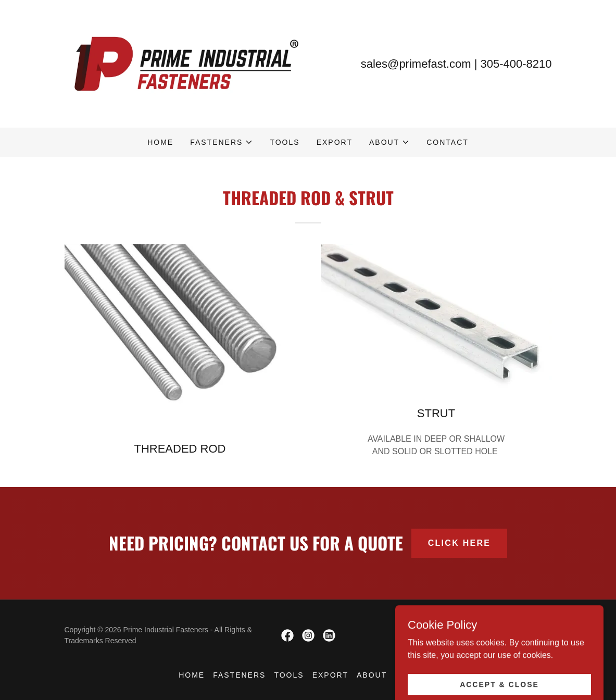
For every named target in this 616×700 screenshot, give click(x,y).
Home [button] (192, 675)
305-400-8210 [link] (516, 64)
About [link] (372, 675)
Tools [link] (285, 142)
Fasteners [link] (239, 675)
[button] (222, 142)
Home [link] (160, 142)
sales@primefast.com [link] (416, 64)
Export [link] (335, 142)
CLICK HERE (460, 543)
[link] (186, 63)
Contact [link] (448, 142)
